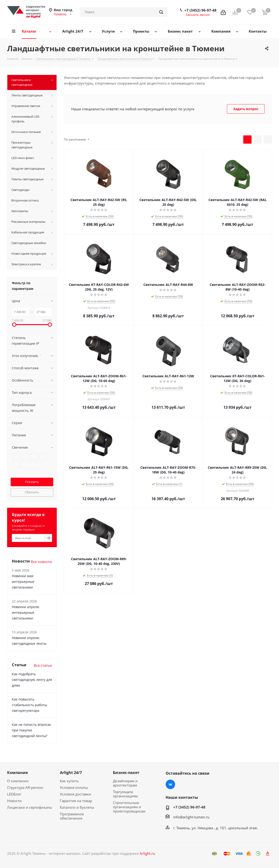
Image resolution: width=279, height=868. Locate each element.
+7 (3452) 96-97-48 (200, 10)
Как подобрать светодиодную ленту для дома (32, 680)
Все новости (41, 562)
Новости (14, 801)
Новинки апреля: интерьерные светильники (26, 612)
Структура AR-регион (25, 787)
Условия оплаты (74, 787)
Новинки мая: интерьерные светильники (23, 582)
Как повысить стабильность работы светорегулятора (29, 705)
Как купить (69, 781)
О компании (18, 781)
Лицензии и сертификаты (30, 807)
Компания (17, 773)
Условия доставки (75, 794)
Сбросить (32, 492)
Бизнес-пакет (126, 773)
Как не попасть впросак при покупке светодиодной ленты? (31, 730)
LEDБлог (14, 794)
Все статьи (43, 665)
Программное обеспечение (72, 816)
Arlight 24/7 (71, 773)
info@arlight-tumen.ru (191, 817)
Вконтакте (170, 784)
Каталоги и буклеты (77, 807)
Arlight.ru (147, 853)
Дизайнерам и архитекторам (125, 783)
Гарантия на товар (76, 801)
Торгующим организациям (125, 794)
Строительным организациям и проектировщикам (129, 807)
